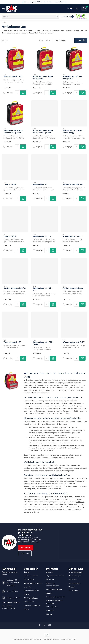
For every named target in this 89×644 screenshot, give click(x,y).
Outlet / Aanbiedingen (32, 605)
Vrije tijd (27, 594)
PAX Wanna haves (31, 598)
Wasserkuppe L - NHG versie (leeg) (72, 132)
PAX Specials (29, 602)
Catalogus (50, 610)
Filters (81, 40)
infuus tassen (70, 484)
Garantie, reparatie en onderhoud (54, 602)
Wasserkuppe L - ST (12, 342)
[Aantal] (17, 93)
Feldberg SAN (10, 185)
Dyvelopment (72, 639)
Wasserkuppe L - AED (72, 236)
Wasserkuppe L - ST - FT (74, 342)
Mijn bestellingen (75, 576)
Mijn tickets (73, 580)
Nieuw (26, 609)
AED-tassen (55, 486)
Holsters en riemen (31, 576)
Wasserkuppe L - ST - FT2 (43, 289)
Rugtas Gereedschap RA (15, 288)
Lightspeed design (59, 639)
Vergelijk (9, 93)
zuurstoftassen (42, 486)
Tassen (27, 572)
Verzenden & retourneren (56, 597)
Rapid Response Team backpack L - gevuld (43, 132)
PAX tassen (80, 502)
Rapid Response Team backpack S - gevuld (13, 132)
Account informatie (75, 572)
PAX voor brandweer (32, 591)
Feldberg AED (10, 236)
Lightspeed (47, 639)
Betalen (49, 593)
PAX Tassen (26, 548)
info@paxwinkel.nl (13, 598)
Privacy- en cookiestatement (52, 585)
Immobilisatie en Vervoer (33, 583)
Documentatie (29, 580)
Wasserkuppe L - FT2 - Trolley (43, 343)
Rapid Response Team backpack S (73, 78)
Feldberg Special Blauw (73, 288)
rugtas (52, 481)
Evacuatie (28, 587)
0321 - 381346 (12, 591)
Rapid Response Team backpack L (43, 78)
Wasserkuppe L (40, 185)
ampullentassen (48, 484)
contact (73, 507)
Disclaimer (50, 580)
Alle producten (74, 591)
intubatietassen (30, 486)
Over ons (25, 553)
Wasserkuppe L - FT (42, 236)
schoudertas (61, 481)
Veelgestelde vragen (54, 590)
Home (4, 22)
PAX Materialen (52, 607)
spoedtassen (60, 484)
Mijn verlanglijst (74, 583)
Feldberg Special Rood (73, 185)
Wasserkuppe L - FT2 (13, 77)
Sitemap (49, 614)
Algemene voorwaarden (55, 576)
